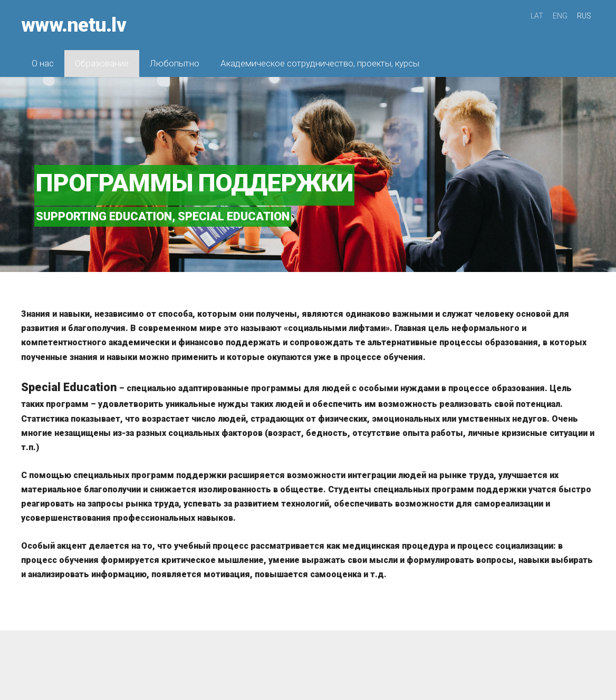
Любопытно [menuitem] (175, 63)
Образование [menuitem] (102, 63)
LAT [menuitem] (537, 16)
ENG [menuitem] (560, 16)
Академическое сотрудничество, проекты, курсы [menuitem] (320, 63)
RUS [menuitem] (584, 16)
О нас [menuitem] (43, 63)
